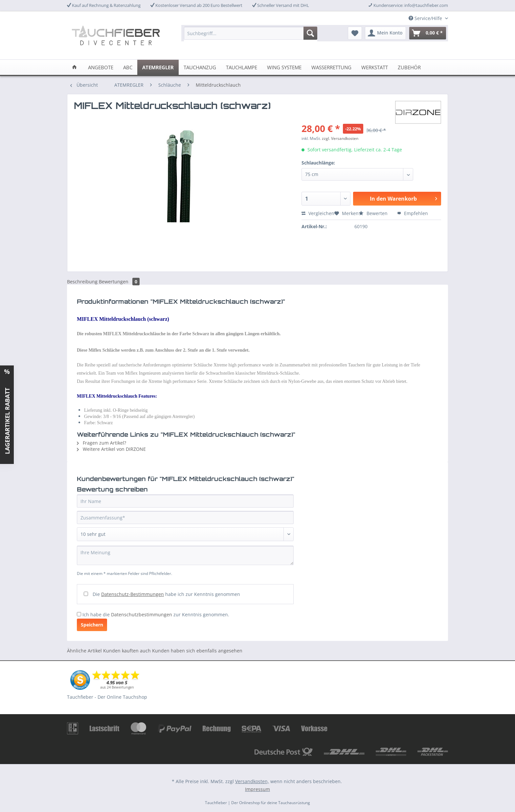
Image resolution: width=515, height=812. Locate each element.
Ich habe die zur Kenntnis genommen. (156, 614)
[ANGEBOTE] (101, 67)
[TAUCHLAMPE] (242, 67)
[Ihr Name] (185, 501)
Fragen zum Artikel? (101, 443)
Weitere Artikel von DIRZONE (111, 449)
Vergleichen (318, 213)
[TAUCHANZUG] (200, 67)
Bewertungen (119, 282)
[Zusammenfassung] (185, 517)
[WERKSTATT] (375, 67)
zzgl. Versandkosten (340, 138)
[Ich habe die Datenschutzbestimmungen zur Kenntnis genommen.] (79, 614)
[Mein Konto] (385, 33)
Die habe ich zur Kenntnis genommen (166, 594)
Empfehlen (413, 213)
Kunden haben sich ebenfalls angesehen (197, 651)
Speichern (92, 625)
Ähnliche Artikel (84, 651)
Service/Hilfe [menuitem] (426, 18)
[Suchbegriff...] (251, 33)
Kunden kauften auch (127, 651)
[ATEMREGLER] (158, 67)
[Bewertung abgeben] (185, 534)
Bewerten (374, 213)
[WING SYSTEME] (284, 67)
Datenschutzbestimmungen (142, 614)
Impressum (257, 789)
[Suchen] (310, 33)
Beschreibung (82, 282)
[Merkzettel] (355, 33)
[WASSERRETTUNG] (331, 67)
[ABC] (128, 67)
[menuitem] (251, 36)
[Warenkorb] (428, 33)
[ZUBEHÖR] (409, 67)
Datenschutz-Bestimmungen (133, 594)
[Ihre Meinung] (185, 555)
